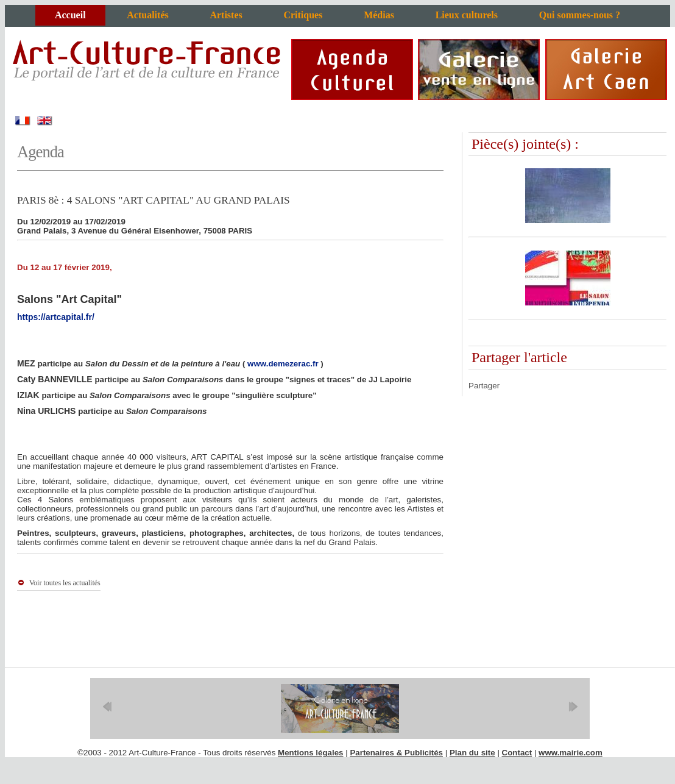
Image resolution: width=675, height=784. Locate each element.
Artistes (226, 15)
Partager (484, 386)
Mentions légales (310, 753)
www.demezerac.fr (283, 364)
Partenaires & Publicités (396, 753)
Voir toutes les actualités (65, 583)
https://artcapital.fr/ (56, 317)
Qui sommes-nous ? (580, 15)
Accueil (70, 15)
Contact (517, 753)
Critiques (303, 15)
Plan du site (472, 753)
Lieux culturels (467, 15)
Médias (379, 15)
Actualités (147, 15)
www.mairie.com (571, 753)
